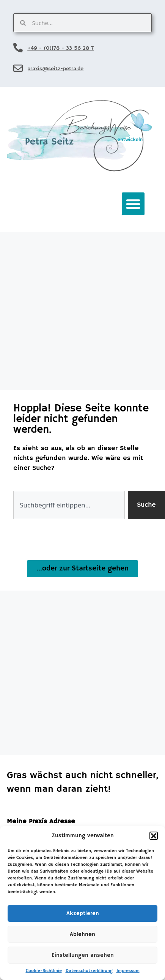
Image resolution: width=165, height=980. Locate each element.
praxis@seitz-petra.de (55, 69)
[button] (154, 836)
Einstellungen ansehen (83, 955)
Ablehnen (82, 934)
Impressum (128, 971)
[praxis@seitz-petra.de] (18, 68)
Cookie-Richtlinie (44, 971)
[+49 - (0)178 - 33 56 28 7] (18, 48)
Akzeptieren (83, 913)
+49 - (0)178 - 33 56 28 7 (60, 48)
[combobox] (69, 505)
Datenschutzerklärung (89, 971)
